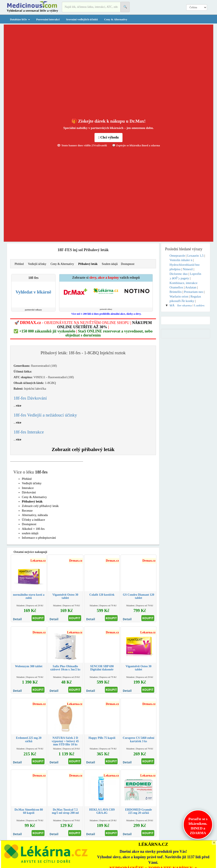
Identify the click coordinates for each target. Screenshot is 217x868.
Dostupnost (128, 264)
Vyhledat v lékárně (33, 292)
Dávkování (29, 492)
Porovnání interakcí (48, 19)
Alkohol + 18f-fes (33, 529)
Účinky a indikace (33, 520)
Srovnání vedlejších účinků (82, 19)
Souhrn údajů (110, 264)
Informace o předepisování (39, 538)
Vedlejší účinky (37, 264)
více (19, 406)
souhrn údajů (30, 533)
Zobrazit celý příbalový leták (83, 449)
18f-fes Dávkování (30, 398)
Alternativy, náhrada (35, 515)
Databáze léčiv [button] (20, 19)
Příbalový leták (88, 264)
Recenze (27, 511)
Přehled (19, 264)
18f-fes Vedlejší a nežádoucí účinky (45, 415)
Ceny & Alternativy (116, 19)
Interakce (28, 488)
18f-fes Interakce (29, 432)
